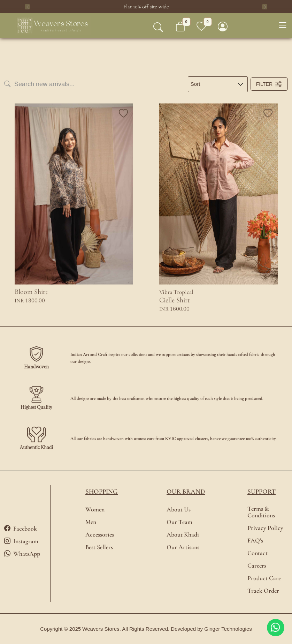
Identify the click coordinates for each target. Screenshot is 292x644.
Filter (269, 84)
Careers (257, 566)
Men (91, 522)
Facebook (21, 529)
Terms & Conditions (261, 512)
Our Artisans (183, 547)
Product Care (264, 578)
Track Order (263, 591)
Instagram (21, 541)
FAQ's (255, 541)
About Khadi (183, 535)
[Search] (77, 84)
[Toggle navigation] (283, 25)
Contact (258, 553)
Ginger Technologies (228, 629)
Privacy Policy (265, 528)
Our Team (179, 522)
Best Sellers (99, 547)
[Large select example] (218, 84)
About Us (179, 510)
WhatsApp (22, 554)
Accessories (100, 535)
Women (95, 510)
